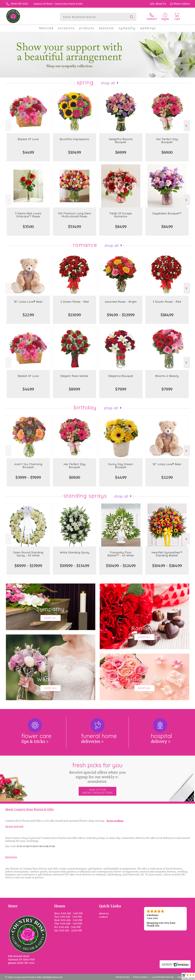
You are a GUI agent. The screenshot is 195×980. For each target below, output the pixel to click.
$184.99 (167, 315)
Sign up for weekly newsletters (97, 791)
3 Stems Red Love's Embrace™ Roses (28, 215)
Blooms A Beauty (167, 376)
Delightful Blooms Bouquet (121, 141)
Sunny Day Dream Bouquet (121, 466)
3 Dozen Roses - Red (167, 302)
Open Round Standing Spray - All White (28, 554)
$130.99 (74, 315)
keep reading (115, 821)
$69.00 (167, 152)
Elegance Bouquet (121, 376)
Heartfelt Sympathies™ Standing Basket (167, 554)
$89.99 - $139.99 (28, 566)
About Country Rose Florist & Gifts (29, 809)
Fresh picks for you (98, 773)
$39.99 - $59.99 (28, 477)
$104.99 (75, 152)
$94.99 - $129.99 (121, 315)
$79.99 (121, 389)
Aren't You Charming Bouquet (28, 466)
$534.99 (75, 227)
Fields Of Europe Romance (121, 215)
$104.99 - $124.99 (121, 566)
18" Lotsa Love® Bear (28, 302)
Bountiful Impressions (74, 139)
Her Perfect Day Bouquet (167, 141)
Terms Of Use (123, 977)
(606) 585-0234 (19, 4)
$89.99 (74, 389)
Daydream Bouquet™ (167, 213)
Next (187, 126)
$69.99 (121, 152)
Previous (8, 126)
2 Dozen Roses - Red (75, 302)
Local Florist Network (163, 977)
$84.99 (121, 227)
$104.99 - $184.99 (167, 566)
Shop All (108, 83)
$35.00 (28, 227)
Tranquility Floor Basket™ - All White (121, 554)
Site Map (182, 977)
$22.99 (28, 315)
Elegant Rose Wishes (74, 376)
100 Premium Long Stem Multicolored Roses (75, 215)
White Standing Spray (75, 552)
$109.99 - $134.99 (75, 566)
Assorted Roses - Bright (121, 302)
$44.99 (28, 152)
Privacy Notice (141, 977)
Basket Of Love (28, 139)
